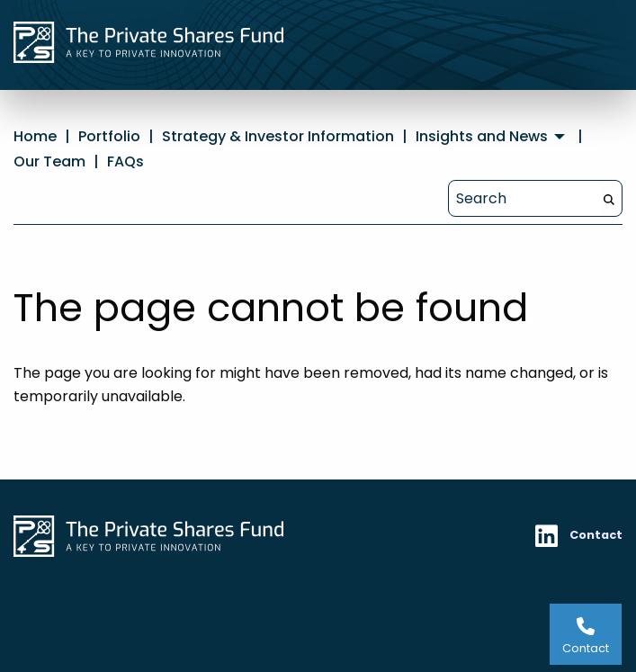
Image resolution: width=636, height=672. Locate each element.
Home (35, 136)
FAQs (125, 161)
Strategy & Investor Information (278, 136)
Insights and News (482, 137)
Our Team (49, 161)
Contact (596, 535)
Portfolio (109, 136)
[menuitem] (493, 137)
